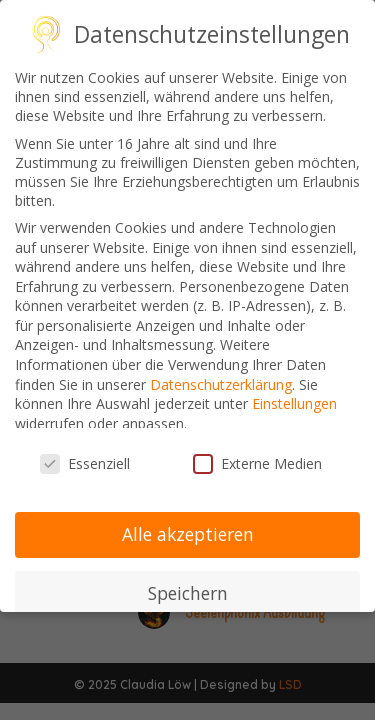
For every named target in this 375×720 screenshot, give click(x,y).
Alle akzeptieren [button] (188, 534)
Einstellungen (294, 403)
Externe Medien (257, 463)
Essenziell (85, 463)
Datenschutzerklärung (221, 384)
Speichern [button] (188, 593)
